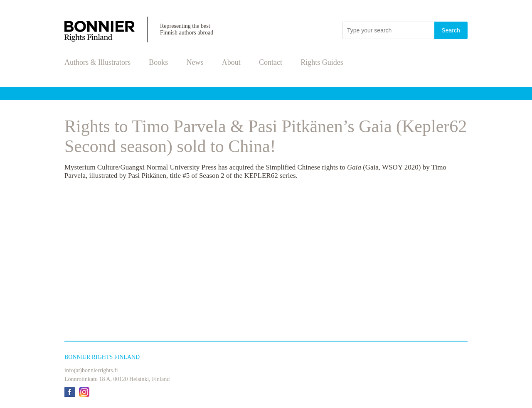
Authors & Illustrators (97, 62)
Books (158, 62)
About (231, 62)
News (195, 62)
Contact (271, 62)
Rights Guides (322, 62)
